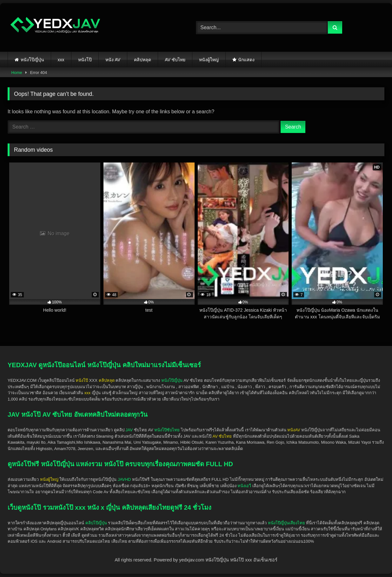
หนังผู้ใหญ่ (209, 60)
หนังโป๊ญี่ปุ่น (32, 60)
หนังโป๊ (85, 60)
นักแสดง (246, 60)
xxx (61, 60)
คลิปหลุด (143, 60)
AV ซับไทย (175, 60)
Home (17, 73)
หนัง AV (113, 60)
